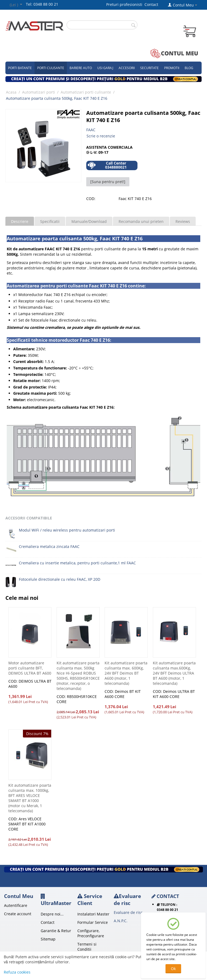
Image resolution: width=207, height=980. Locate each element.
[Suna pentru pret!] (108, 182)
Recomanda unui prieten (141, 221)
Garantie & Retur (56, 931)
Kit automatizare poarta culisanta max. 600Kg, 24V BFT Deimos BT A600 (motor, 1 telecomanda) (126, 673)
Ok (173, 969)
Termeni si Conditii (87, 947)
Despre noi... (52, 914)
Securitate (149, 68)
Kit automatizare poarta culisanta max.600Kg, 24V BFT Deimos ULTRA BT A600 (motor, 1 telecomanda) (174, 673)
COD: (91, 199)
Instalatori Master (93, 914)
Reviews (183, 221)
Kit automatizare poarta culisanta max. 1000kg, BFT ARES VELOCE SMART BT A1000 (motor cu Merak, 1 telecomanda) (30, 798)
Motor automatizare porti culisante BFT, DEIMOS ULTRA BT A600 (30, 668)
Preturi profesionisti (125, 4)
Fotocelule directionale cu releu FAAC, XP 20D (60, 579)
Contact (151, 4)
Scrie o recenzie (101, 136)
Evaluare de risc (128, 912)
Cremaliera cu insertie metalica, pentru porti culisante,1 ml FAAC (77, 563)
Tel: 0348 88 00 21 (42, 4)
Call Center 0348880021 (107, 165)
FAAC (91, 130)
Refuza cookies (17, 972)
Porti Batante (20, 68)
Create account (18, 914)
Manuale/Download (89, 221)
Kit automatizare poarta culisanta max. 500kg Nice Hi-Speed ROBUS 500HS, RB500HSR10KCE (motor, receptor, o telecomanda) (78, 676)
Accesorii (127, 68)
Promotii (172, 68)
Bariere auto (81, 68)
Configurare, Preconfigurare (91, 933)
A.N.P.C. (121, 921)
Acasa (11, 92)
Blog (189, 68)
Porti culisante (51, 68)
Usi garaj (105, 68)
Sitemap (48, 939)
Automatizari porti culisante (86, 92)
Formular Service (93, 922)
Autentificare (16, 905)
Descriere (20, 221)
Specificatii (50, 221)
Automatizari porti (39, 92)
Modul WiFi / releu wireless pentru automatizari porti (67, 530)
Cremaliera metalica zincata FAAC (49, 546)
